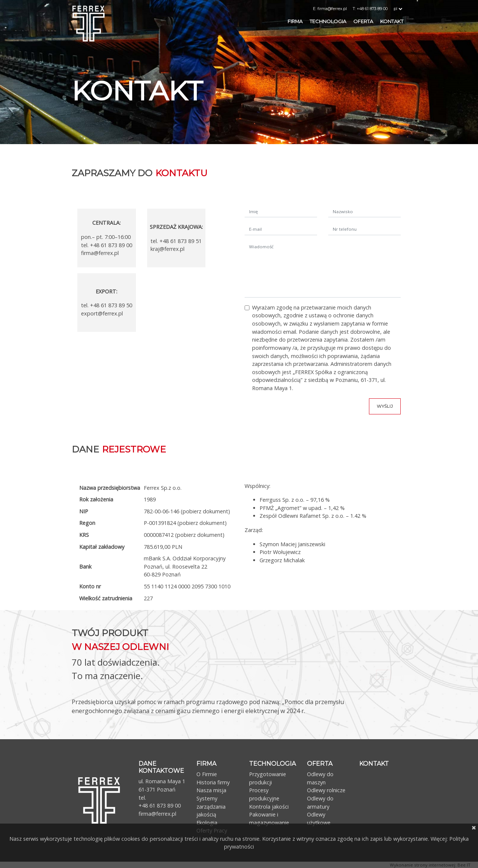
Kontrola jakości (269, 807)
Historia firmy (213, 782)
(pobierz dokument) (205, 511)
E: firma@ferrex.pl (330, 9)
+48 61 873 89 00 (160, 805)
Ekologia (207, 823)
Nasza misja (211, 790)
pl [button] (398, 9)
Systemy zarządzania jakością (211, 806)
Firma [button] (296, 21)
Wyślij (385, 406)
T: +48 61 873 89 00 (370, 9)
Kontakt (392, 21)
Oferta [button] (364, 21)
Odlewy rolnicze (326, 790)
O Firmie (207, 774)
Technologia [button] (328, 21)
